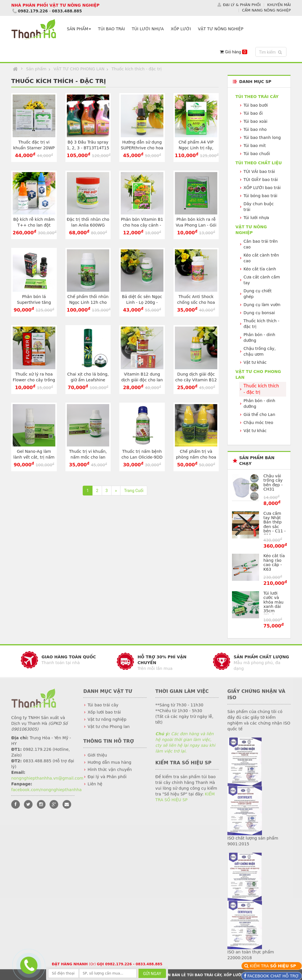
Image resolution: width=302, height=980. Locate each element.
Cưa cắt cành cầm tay (262, 280)
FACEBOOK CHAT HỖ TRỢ (272, 976)
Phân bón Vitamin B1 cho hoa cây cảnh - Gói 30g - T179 (142, 225)
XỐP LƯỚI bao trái (262, 188)
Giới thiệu (97, 760)
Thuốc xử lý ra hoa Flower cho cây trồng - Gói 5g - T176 (34, 380)
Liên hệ (95, 789)
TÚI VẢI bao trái (259, 171)
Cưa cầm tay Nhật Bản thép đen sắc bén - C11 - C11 (274, 524)
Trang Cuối (134, 491)
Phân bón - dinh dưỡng (259, 338)
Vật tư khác (255, 362)
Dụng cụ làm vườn (262, 305)
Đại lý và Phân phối (107, 781)
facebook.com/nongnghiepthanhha (46, 794)
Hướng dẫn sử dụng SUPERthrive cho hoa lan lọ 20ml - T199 (142, 148)
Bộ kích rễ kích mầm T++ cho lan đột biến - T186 (34, 225)
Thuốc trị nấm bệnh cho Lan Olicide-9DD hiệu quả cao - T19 (142, 457)
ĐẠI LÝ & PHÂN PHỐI (242, 5)
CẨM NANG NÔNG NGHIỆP (266, 10)
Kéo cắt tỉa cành (260, 269)
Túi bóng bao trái (261, 196)
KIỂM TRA (274, 966)
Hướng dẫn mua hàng (110, 767)
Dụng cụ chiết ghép (257, 294)
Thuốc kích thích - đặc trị (137, 69)
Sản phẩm (36, 69)
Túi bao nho (255, 129)
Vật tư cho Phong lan (109, 731)
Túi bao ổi (253, 113)
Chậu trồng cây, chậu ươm (260, 351)
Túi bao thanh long (262, 137)
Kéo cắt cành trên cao (261, 258)
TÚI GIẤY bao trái (261, 180)
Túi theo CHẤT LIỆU (259, 163)
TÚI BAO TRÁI (113, 29)
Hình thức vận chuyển (110, 774)
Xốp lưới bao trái (104, 717)
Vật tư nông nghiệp (107, 724)
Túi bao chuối (257, 154)
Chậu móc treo (258, 423)
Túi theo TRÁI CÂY (257, 97)
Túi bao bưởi (256, 105)
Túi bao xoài (255, 121)
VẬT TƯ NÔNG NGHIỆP (222, 29)
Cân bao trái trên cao (261, 244)
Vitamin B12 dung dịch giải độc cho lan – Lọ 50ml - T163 (142, 380)
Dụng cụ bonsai (259, 313)
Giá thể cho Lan (259, 414)
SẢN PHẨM (80, 29)
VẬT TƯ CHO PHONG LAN (79, 69)
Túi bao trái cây (103, 710)
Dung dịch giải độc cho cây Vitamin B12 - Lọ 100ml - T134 (196, 380)
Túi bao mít (255, 146)
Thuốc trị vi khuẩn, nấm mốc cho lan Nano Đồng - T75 (88, 457)
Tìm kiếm (271, 52)
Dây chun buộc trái (259, 207)
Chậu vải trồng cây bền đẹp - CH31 (273, 483)
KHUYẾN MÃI (279, 5)
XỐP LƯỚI (182, 29)
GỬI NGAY (152, 974)
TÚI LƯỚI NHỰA (149, 29)
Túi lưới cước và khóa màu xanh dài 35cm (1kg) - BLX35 (273, 606)
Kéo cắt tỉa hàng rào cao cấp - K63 (274, 562)
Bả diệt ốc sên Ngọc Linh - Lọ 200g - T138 (142, 302)
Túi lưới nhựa (256, 218)
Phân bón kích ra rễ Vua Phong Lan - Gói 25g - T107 (196, 225)
